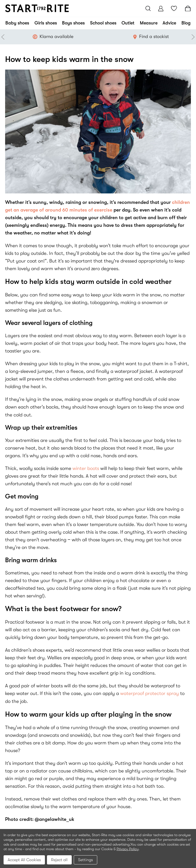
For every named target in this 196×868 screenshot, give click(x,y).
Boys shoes (73, 23)
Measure (149, 23)
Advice (169, 23)
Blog (186, 23)
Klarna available (66, 36)
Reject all (59, 860)
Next (192, 37)
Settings (85, 860)
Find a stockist (164, 36)
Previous (4, 37)
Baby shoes (17, 23)
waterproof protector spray (150, 693)
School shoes (103, 23)
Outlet (128, 23)
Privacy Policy (128, 849)
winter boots (86, 468)
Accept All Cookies (24, 860)
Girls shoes (46, 23)
